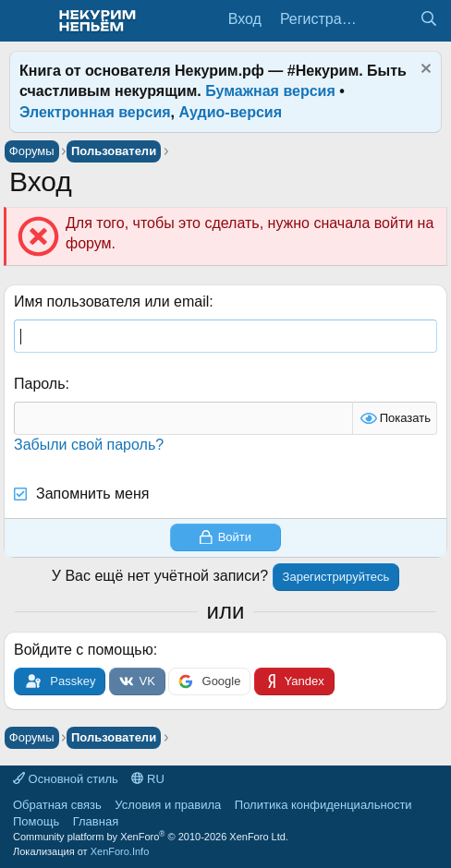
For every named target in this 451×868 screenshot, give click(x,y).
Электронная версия (95, 112)
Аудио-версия (231, 112)
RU (147, 779)
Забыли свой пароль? (89, 445)
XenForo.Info (120, 851)
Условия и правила (168, 805)
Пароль (40, 384)
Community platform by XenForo (151, 837)
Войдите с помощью (84, 650)
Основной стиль (66, 779)
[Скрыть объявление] (424, 71)
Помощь (36, 821)
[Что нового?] (391, 19)
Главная (96, 821)
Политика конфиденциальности (323, 805)
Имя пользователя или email (111, 301)
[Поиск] (428, 19)
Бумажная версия (270, 91)
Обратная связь (57, 805)
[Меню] (25, 21)
